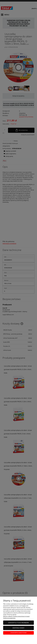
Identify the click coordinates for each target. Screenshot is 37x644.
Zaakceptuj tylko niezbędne (18, 623)
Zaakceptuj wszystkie (18, 633)
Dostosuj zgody (18, 628)
